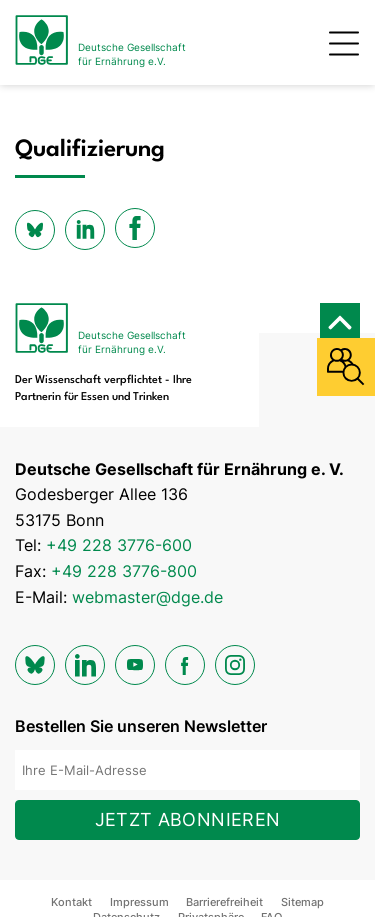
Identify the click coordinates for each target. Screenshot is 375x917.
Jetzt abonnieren (188, 819)
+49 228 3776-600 (119, 545)
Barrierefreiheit (224, 902)
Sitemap (302, 902)
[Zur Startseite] (100, 42)
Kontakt (71, 902)
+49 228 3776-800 (124, 571)
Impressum (139, 902)
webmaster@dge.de (147, 597)
